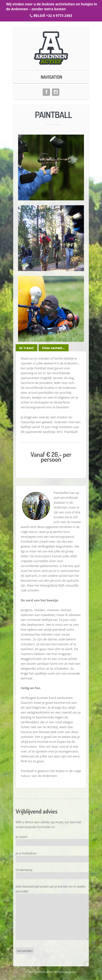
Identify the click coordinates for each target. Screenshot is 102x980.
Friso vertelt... (54, 348)
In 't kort (26, 348)
